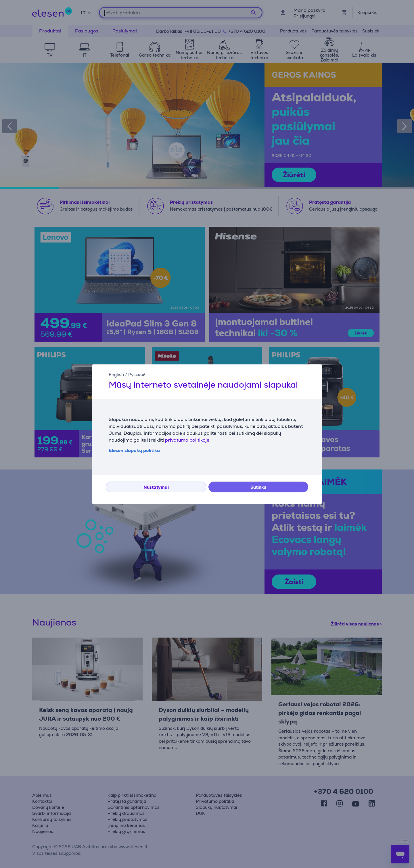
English (116, 375)
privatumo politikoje (187, 440)
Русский (137, 375)
